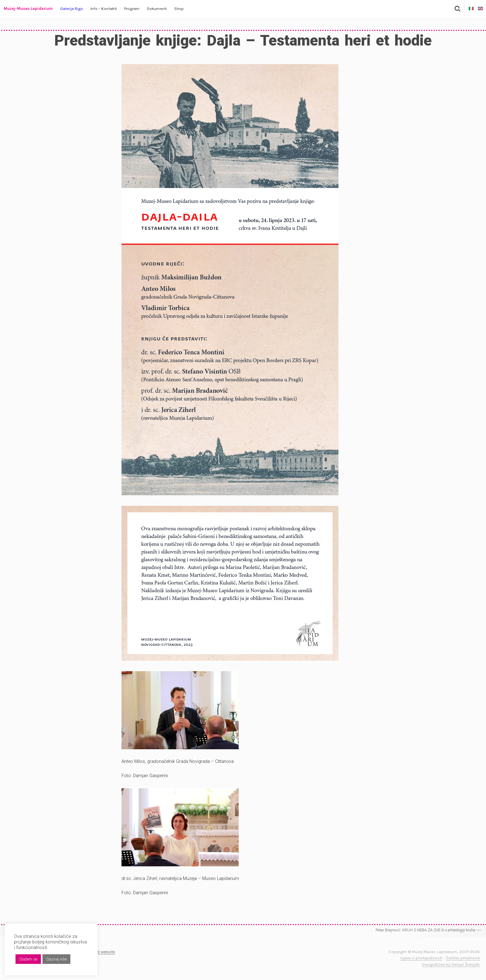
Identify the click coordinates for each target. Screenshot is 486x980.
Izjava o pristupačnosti (421, 958)
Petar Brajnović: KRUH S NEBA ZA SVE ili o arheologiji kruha (428, 930)
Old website (104, 952)
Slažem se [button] (28, 959)
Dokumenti (157, 9)
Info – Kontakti (104, 9)
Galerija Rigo (72, 9)
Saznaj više (56, 959)
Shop (179, 9)
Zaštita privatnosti (463, 958)
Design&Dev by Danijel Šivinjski (451, 964)
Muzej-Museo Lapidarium (28, 9)
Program (132, 9)
